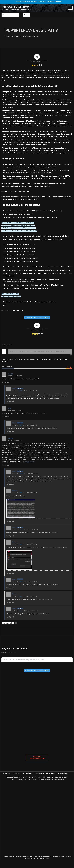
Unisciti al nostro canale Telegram (37, 325)
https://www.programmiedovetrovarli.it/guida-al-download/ (25, 406)
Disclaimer (17, 781)
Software (30, 37)
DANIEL (21, 398)
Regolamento (41, 781)
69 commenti (21, 37)
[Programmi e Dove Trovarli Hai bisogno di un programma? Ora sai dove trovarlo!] (17, 8)
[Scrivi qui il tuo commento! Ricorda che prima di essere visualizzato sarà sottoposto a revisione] (40, 359)
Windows (37, 37)
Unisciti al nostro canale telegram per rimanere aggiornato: (37, 2)
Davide (21, 481)
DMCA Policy (6, 781)
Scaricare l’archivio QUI (11, 213)
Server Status (28, 781)
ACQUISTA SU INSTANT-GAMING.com (37, 766)
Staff (21, 500)
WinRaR (22, 201)
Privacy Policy (65, 781)
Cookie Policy (53, 781)
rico (21, 433)
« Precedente (7, 631)
